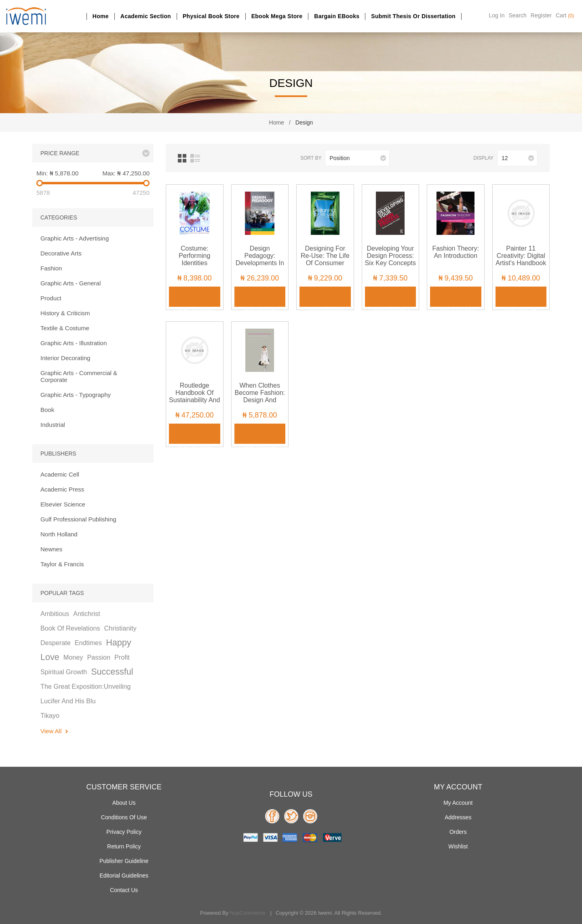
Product (51, 298)
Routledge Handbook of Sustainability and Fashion (194, 396)
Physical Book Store (211, 16)
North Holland (59, 534)
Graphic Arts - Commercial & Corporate (79, 376)
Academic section (146, 16)
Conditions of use (124, 817)
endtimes (88, 643)
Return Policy (124, 846)
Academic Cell (60, 474)
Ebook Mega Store (277, 16)
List (195, 158)
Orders (458, 832)
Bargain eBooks (337, 16)
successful (112, 672)
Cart (565, 15)
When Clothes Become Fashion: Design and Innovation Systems (260, 400)
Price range (60, 153)
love (50, 657)
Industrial (53, 425)
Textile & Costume (65, 328)
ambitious (55, 614)
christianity (120, 628)
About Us (124, 803)
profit (122, 657)
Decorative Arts (61, 253)
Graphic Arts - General (71, 283)
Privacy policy (124, 832)
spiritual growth (64, 672)
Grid (182, 158)
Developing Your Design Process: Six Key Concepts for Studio (390, 259)
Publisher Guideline (124, 861)
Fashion (51, 268)
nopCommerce (248, 913)
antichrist (87, 614)
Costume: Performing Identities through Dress (194, 259)
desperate (56, 643)
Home (101, 16)
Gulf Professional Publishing (78, 519)
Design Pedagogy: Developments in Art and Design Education (260, 263)
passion (99, 657)
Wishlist (458, 846)
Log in (497, 15)
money (73, 657)
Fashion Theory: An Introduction (456, 252)
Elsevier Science (63, 504)
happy (118, 642)
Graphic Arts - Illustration (74, 343)
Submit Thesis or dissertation (413, 16)
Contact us (124, 890)
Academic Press (62, 489)
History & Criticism (65, 313)
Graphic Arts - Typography (76, 395)
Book (47, 410)
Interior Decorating (65, 358)
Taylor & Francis (62, 564)
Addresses (458, 817)
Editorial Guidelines (124, 875)
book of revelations (70, 628)
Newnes (51, 549)
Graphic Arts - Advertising (75, 238)
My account (458, 803)
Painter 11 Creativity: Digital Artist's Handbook (521, 256)
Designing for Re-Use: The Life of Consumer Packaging (325, 259)
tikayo (50, 715)
